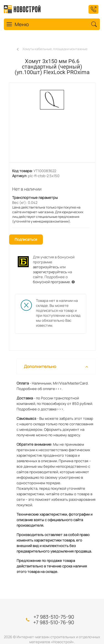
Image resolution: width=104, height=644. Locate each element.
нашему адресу (67, 435)
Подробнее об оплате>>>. (40, 389)
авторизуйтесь (46, 267)
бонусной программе (51, 282)
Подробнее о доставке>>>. (40, 409)
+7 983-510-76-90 (54, 622)
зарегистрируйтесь (50, 272)
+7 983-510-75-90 (54, 617)
